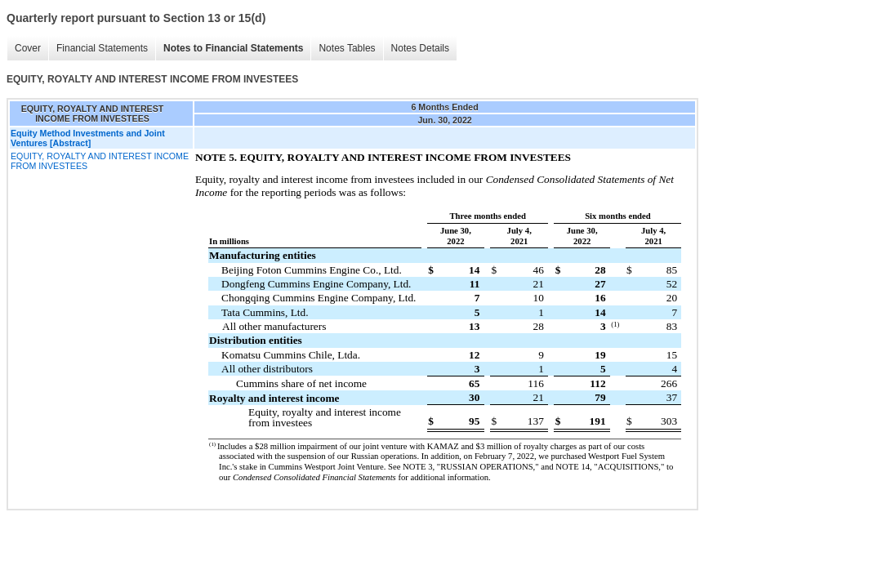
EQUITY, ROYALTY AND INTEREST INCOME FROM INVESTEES (100, 161)
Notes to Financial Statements (233, 48)
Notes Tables (347, 48)
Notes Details (420, 48)
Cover (28, 48)
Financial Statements (102, 48)
